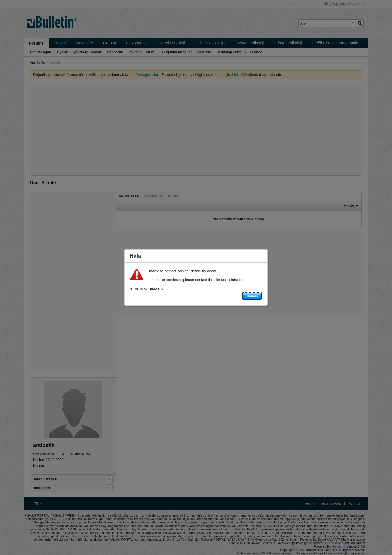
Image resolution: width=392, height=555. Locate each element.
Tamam (252, 296)
